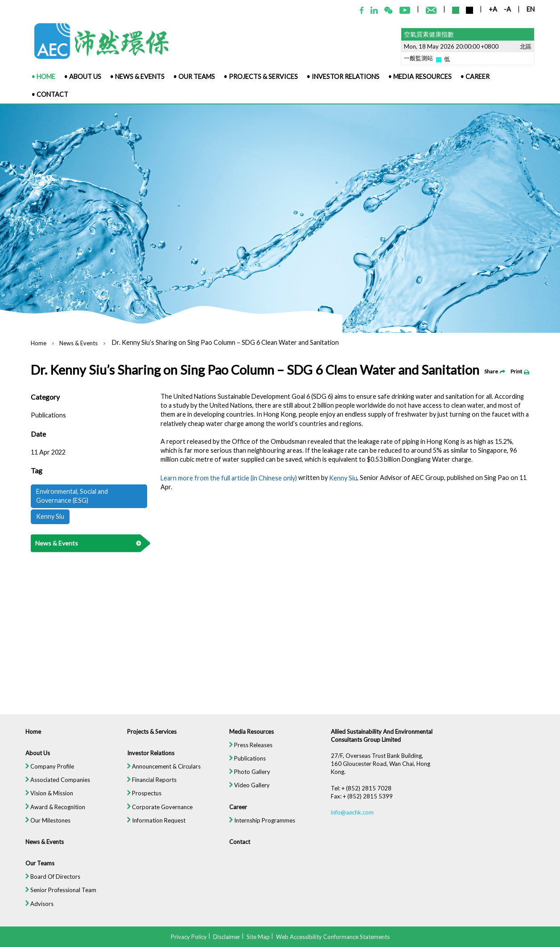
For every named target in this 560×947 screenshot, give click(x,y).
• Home (43, 77)
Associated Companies (51, 789)
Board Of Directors (46, 889)
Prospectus (140, 803)
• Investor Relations (343, 77)
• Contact (50, 94)
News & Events (78, 343)
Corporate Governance (156, 817)
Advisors (32, 916)
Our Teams (32, 875)
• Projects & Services (261, 77)
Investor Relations (146, 761)
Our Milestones (41, 830)
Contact (238, 853)
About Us (30, 761)
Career (237, 817)
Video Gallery (248, 794)
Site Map (258, 936)
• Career (475, 77)
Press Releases (250, 753)
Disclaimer (227, 936)
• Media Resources (420, 77)
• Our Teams (194, 77)
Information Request (152, 830)
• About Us (83, 77)
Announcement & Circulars (160, 775)
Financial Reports (148, 789)
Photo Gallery (249, 780)
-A (507, 9)
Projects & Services (148, 739)
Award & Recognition (48, 817)
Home (39, 343)
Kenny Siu (343, 478)
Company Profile (42, 775)
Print (520, 371)
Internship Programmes (261, 830)
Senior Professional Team (54, 903)
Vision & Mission (42, 803)
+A (493, 9)
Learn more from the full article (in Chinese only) (229, 478)
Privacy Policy (189, 936)
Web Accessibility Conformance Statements (333, 936)
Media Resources (250, 739)
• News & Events (137, 77)
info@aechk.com (355, 822)
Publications (246, 767)
